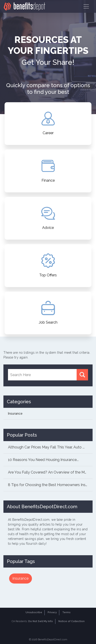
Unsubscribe (34, 612)
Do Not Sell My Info (41, 621)
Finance (48, 171)
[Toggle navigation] (86, 6)
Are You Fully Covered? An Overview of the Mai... (49, 472)
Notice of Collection (71, 621)
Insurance (15, 414)
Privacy (52, 612)
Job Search (48, 313)
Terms (66, 612)
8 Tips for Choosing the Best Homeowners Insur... (49, 485)
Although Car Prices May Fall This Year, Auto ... (46, 447)
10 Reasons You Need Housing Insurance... (43, 460)
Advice (48, 218)
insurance (21, 578)
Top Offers (48, 265)
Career (48, 123)
